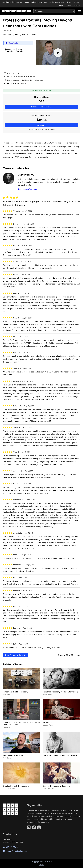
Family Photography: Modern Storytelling (60, 692)
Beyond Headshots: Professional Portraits (14, 50)
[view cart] (77, 2)
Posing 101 (47, 722)
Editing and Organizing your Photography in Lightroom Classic (21, 723)
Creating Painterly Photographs (16, 786)
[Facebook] (34, 827)
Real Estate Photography (13, 755)
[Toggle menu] (79, 11)
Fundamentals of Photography (15, 692)
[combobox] (54, 11)
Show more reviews (15, 655)
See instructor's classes (27, 189)
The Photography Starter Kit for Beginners (61, 755)
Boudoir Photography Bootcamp (57, 786)
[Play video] (58, 53)
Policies (42, 865)
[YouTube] (29, 827)
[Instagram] (39, 827)
